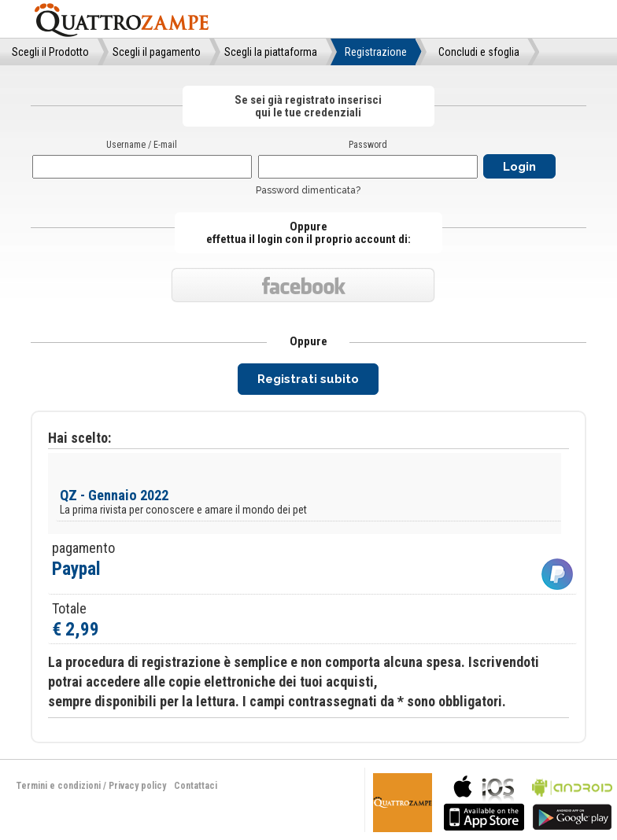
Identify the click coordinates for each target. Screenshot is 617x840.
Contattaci (196, 786)
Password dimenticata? (308, 190)
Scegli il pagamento (157, 52)
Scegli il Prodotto (50, 52)
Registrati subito (308, 379)
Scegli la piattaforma (271, 52)
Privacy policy (137, 786)
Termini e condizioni (58, 786)
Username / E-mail (142, 145)
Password (368, 145)
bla (484, 801)
